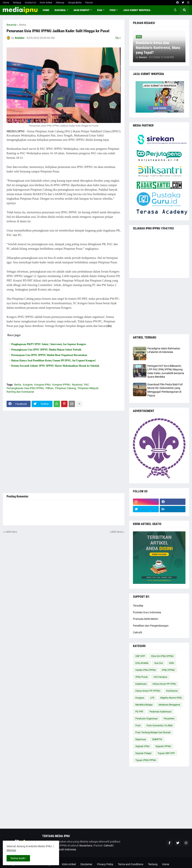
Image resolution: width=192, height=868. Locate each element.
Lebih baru (11, 532)
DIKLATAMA (142, 663)
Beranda (12, 25)
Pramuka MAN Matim (145, 619)
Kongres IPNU (42, 385)
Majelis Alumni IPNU (171, 698)
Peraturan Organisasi (147, 719)
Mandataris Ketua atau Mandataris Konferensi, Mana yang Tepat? (158, 48)
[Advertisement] (64, 452)
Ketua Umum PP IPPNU (148, 691)
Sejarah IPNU (142, 746)
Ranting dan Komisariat (20, 392)
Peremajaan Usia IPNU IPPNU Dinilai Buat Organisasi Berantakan (49, 355)
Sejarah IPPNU (163, 746)
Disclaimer (86, 864)
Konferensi (172, 691)
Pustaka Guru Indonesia (147, 612)
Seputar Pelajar (143, 753)
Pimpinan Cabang (66, 388)
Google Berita (75, 3)
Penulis (89, 3)
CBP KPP (140, 656)
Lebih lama (116, 532)
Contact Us (30, 3)
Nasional (77, 385)
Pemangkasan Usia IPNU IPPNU (25, 388)
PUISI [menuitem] (113, 10)
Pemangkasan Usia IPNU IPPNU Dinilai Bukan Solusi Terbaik (46, 350)
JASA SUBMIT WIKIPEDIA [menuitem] (137, 10)
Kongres (28, 385)
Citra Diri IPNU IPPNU (162, 656)
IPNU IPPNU (168, 670)
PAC (86, 385)
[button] (175, 10)
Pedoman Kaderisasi (160, 712)
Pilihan (49, 388)
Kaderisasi (141, 684)
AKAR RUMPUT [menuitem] (82, 10)
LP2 (152, 698)
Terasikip (138, 606)
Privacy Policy (105, 864)
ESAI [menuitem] (100, 10)
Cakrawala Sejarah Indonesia (59, 849)
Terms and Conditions (131, 864)
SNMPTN (157, 739)
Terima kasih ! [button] (18, 858)
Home (6, 3)
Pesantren (169, 719)
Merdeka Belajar (144, 705)
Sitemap (60, 3)
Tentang (17, 3)
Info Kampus (160, 677)
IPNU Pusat (141, 677)
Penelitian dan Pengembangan (151, 626)
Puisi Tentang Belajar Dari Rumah (153, 732)
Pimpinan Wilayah (88, 388)
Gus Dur (159, 663)
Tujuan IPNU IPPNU (146, 760)
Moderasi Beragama (169, 705)
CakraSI (138, 632)
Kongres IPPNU (61, 385)
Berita (23, 25)
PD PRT (139, 712)
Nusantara (86, 846)
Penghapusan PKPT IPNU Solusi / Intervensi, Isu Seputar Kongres (49, 344)
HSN (171, 663)
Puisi (138, 725)
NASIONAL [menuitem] (60, 10)
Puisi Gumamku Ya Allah (160, 725)
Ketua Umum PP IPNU (164, 684)
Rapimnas (141, 739)
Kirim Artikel (46, 3)
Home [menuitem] (46, 10)
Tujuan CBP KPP (166, 753)
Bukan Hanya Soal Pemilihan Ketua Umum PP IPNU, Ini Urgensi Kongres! (54, 361)
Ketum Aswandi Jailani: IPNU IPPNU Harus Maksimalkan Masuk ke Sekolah (55, 366)
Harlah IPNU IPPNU (146, 670)
